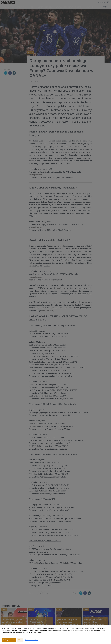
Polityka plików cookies (31, 640)
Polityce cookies (79, 631)
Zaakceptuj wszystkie (9, 640)
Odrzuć (20, 640)
